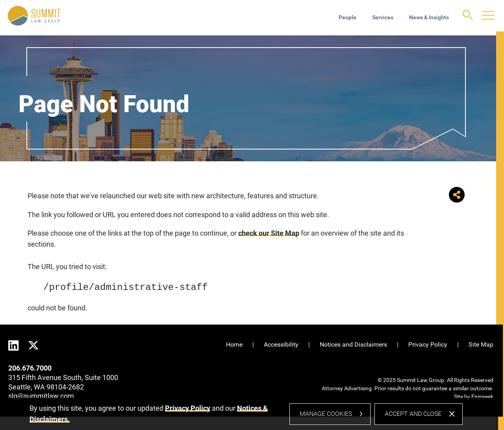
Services (383, 17)
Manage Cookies (326, 416)
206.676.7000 (30, 368)
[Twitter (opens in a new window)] (34, 344)
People (347, 17)
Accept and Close (413, 416)
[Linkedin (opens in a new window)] (14, 346)
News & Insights (429, 17)
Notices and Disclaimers (353, 344)
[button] (457, 200)
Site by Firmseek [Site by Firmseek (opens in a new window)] (474, 397)
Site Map (481, 344)
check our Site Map (269, 233)
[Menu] (488, 16)
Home (234, 344)
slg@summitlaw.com (41, 396)
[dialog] (246, 417)
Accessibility (281, 344)
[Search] (468, 15)
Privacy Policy (428, 344)
